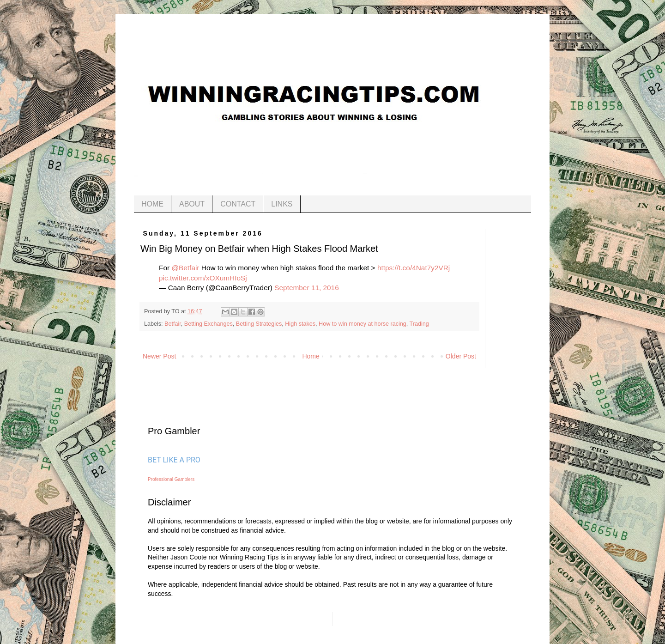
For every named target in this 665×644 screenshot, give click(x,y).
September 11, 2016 (306, 288)
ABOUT (192, 204)
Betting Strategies (259, 324)
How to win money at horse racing (363, 324)
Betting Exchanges (209, 324)
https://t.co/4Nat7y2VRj (414, 268)
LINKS (282, 204)
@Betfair (185, 268)
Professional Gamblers (171, 479)
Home (311, 356)
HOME (152, 204)
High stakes (300, 324)
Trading (419, 324)
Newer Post (159, 356)
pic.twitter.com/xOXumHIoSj (203, 278)
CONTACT (238, 204)
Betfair (173, 324)
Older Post (461, 356)
